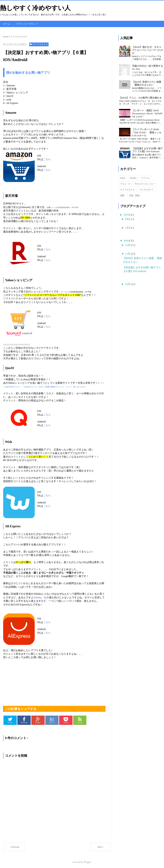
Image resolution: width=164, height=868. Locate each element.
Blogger (87, 862)
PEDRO (133, 178)
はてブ (52, 720)
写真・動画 (134, 195)
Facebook (24, 720)
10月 (128, 284)
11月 (128, 253)
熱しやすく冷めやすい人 (35, 8)
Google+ (38, 720)
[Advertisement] (54, 681)
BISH (123, 178)
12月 (128, 245)
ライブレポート (147, 189)
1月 (127, 227)
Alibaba (37, 597)
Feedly (80, 720)
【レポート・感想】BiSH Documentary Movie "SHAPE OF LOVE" (147, 113)
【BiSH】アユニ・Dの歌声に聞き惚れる (140, 97)
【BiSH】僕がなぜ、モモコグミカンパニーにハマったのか (148, 50)
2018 (126, 240)
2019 (126, 214)
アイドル (145, 178)
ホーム (6, 24)
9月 (127, 219)
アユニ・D (125, 184)
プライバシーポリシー (27, 24)
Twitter (10, 720)
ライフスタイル (127, 189)
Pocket (66, 720)
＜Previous (14, 847)
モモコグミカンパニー (145, 184)
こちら (47, 159)
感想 (122, 195)
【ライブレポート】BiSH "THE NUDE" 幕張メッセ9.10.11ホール (147, 132)
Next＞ (101, 847)
